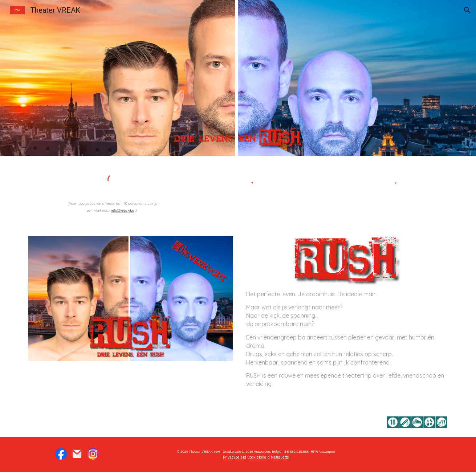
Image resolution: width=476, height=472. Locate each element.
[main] (113, 206)
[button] (467, 10)
